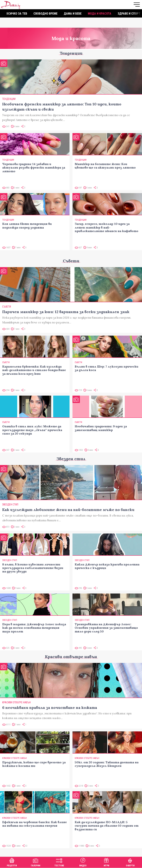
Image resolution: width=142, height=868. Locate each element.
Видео (83, 862)
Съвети (71, 261)
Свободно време (45, 14)
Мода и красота (100, 14)
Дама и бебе (73, 14)
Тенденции (71, 53)
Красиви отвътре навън (71, 657)
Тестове (59, 862)
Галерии (36, 862)
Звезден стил (71, 459)
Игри (106, 862)
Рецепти (12, 862)
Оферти (130, 862)
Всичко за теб (17, 14)
